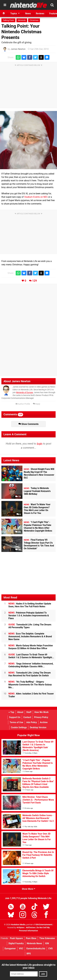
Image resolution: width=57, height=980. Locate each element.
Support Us (15, 717)
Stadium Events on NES (36, 197)
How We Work (42, 712)
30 (18, 550)
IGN (47, 943)
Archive (44, 722)
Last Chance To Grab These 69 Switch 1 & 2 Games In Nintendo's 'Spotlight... (31, 656)
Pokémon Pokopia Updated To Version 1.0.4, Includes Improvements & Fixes (29, 616)
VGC (21, 949)
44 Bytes (20, 928)
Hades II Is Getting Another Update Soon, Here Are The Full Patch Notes (30, 605)
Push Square (16, 938)
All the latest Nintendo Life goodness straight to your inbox (29, 966)
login (40, 444)
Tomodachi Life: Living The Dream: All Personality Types (30, 626)
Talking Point (8, 20)
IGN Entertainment (44, 925)
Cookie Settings (19, 727)
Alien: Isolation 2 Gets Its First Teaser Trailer (31, 695)
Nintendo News (34, 943)
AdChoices (30, 928)
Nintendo (22, 20)
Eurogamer (10, 949)
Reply (37, 404)
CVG (50, 949)
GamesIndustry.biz (36, 949)
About (20, 712)
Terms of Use (16, 722)
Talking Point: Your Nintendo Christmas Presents (21, 32)
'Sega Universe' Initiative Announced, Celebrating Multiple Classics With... (31, 665)
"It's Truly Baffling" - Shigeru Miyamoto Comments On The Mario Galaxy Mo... (30, 685)
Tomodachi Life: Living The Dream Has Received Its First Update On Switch (30, 674)
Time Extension (47, 938)
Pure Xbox (31, 938)
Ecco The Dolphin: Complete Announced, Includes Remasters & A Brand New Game (30, 636)
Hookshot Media (18, 925)
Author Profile (23, 404)
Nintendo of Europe (25, 392)
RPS (29, 954)
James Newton (18, 49)
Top (11, 712)
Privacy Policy (41, 717)
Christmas (34, 20)
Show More (28, 889)
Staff (29, 712)
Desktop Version (38, 727)
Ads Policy (32, 722)
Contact (27, 717)
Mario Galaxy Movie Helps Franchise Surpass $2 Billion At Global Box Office (31, 647)
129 (35, 281)
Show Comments (28, 424)
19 (18, 497)
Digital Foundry (16, 943)
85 (18, 532)
